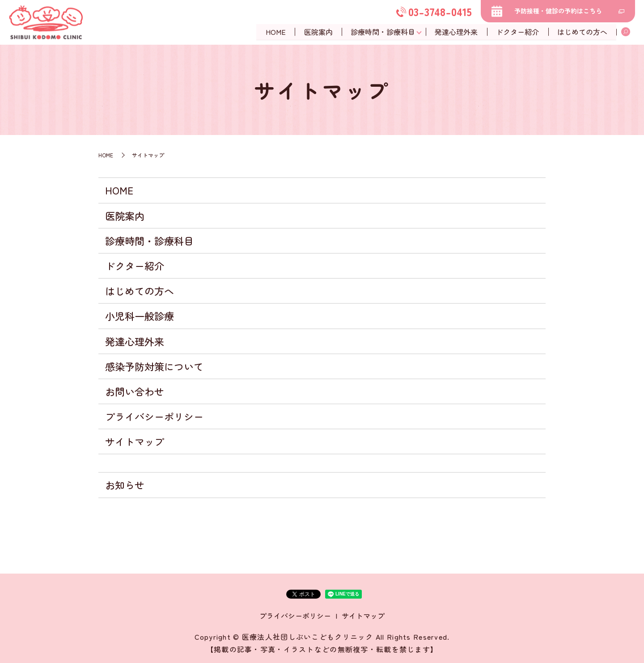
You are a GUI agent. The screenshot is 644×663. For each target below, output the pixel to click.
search (626, 32)
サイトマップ (135, 441)
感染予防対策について (154, 366)
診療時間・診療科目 (382, 32)
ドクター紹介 (517, 32)
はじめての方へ (582, 32)
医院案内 (317, 32)
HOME (273, 32)
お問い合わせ (135, 391)
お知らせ (125, 485)
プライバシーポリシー (154, 416)
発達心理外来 (455, 32)
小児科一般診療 (140, 316)
